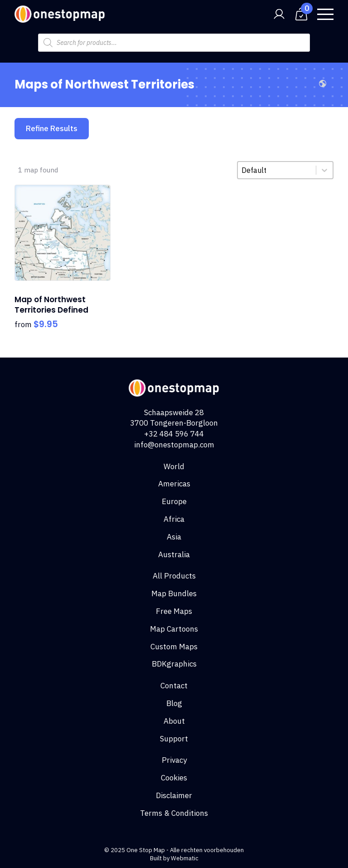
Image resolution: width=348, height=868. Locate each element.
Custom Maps (174, 647)
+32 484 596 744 (174, 434)
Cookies (174, 778)
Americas (174, 484)
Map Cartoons (174, 629)
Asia (174, 537)
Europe (174, 501)
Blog (174, 703)
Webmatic (185, 858)
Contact (174, 686)
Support (174, 739)
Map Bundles (174, 593)
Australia (174, 554)
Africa (174, 519)
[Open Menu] (325, 14)
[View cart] (301, 14)
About (174, 721)
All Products (174, 576)
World (174, 466)
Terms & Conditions (174, 813)
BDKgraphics (174, 664)
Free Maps (174, 611)
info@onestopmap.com (174, 445)
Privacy (174, 760)
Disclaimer (174, 795)
